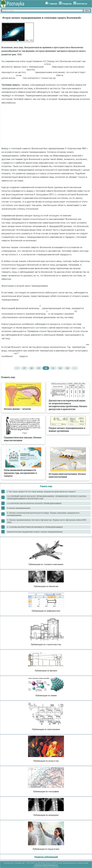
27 (24, 368)
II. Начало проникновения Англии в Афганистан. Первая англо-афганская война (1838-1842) (47, 521)
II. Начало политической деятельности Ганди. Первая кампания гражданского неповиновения (43, 514)
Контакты (82, 4)
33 (67, 368)
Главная (53, 4)
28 (31, 368)
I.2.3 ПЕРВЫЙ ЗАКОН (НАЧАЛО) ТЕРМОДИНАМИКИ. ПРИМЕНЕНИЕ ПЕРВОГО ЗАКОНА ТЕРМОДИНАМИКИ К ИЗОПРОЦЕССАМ (47, 497)
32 (60, 368)
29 (39, 368)
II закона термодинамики (19, 508)
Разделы (67, 4)
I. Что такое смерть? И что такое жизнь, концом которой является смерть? (41, 492)
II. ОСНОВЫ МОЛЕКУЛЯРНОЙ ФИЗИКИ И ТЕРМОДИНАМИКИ (35, 527)
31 (53, 368)
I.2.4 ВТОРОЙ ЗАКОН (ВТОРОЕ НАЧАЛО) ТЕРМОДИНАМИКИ (34, 503)
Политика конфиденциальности (46, 865)
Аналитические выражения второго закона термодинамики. (35, 532)
